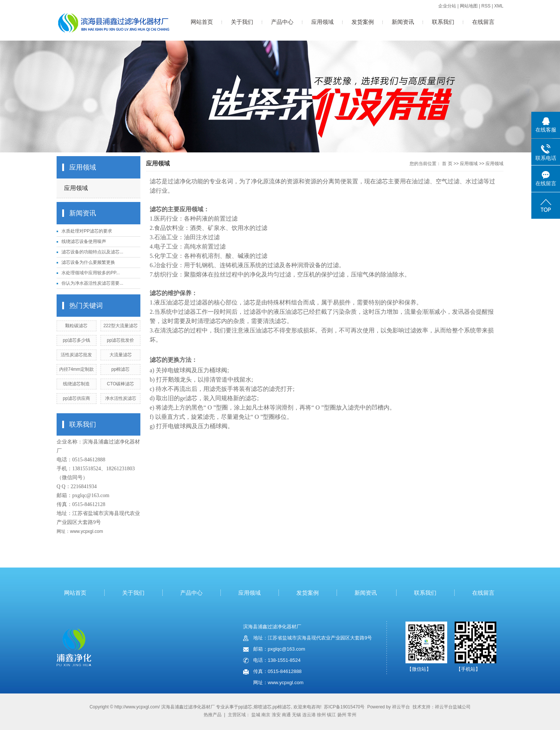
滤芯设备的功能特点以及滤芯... (92, 252)
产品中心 (282, 22)
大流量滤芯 (121, 355)
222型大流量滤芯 (121, 326)
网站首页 (202, 22)
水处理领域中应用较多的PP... (90, 273)
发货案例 (363, 22)
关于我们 (242, 22)
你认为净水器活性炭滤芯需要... (92, 283)
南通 (286, 715)
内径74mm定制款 (77, 369)
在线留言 (483, 22)
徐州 (321, 715)
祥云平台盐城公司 (453, 707)
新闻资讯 (403, 22)
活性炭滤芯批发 (76, 355)
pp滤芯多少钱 (77, 340)
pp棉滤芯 (120, 369)
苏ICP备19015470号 (344, 707)
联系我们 (443, 22)
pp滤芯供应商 (77, 398)
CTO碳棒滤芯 (120, 384)
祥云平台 (401, 707)
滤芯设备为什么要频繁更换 (88, 262)
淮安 (276, 715)
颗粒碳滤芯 (76, 326)
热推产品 (213, 715)
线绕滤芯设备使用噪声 (84, 241)
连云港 (309, 715)
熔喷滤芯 (262, 707)
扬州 (342, 715)
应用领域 (322, 22)
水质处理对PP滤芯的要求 (87, 231)
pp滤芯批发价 (120, 340)
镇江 (331, 715)
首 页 (447, 164)
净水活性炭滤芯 (121, 398)
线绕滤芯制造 (76, 384)
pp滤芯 (245, 707)
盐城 (256, 715)
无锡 (296, 715)
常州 (352, 715)
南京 (266, 715)
